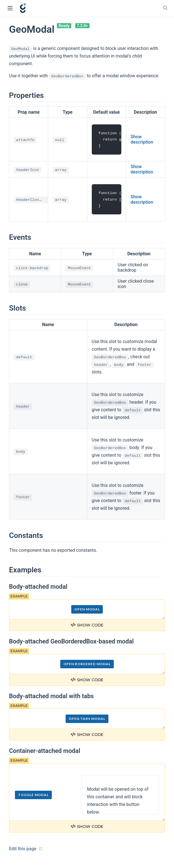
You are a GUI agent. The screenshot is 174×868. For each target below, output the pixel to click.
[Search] (166, 8)
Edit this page (23, 850)
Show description (142, 140)
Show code (87, 626)
